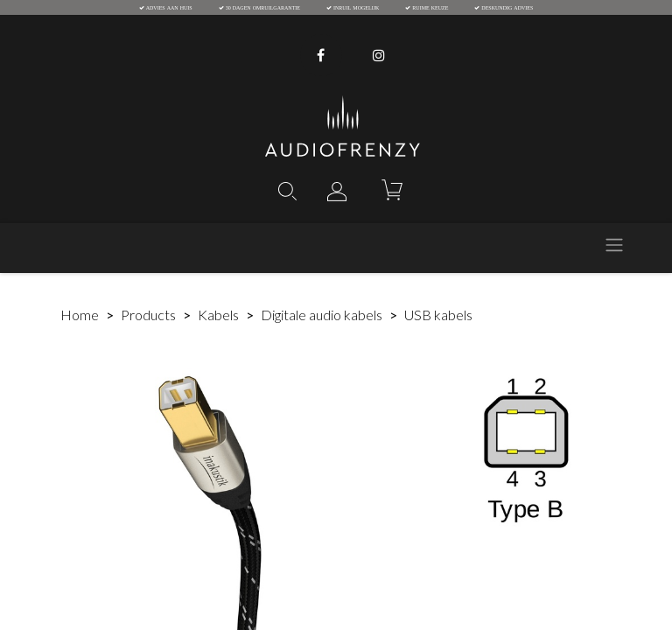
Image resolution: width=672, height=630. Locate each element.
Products (148, 315)
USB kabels (438, 315)
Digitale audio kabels (322, 315)
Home (80, 315)
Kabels (218, 315)
